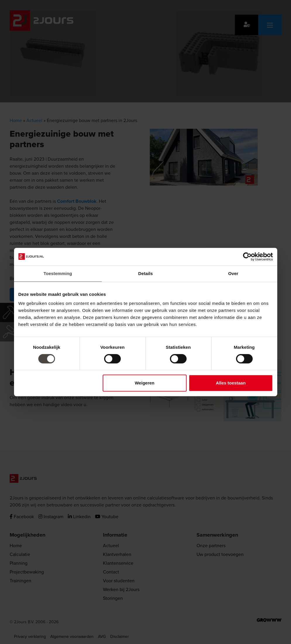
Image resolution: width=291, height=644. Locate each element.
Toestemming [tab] (58, 273)
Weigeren (145, 383)
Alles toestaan (231, 383)
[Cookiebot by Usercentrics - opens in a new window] (247, 257)
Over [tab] (233, 273)
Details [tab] (146, 273)
